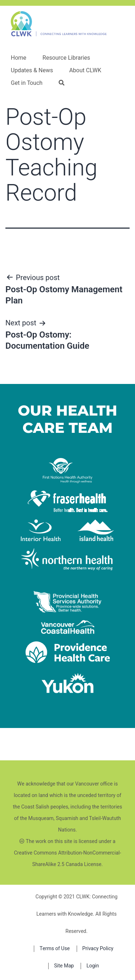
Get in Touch (27, 83)
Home (19, 58)
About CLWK (85, 70)
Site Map (64, 966)
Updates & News (32, 70)
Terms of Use (55, 949)
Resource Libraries (66, 58)
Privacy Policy (98, 949)
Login (93, 966)
